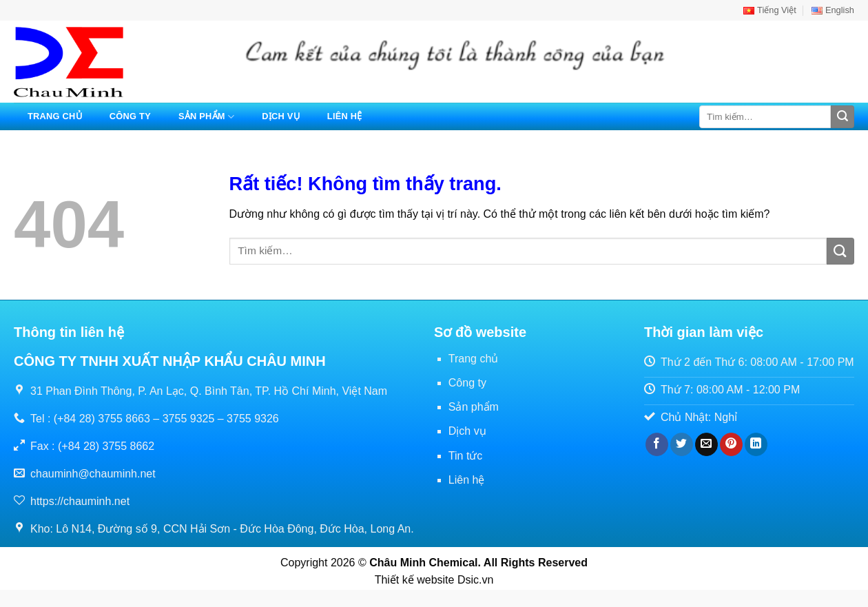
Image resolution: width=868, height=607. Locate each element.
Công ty (130, 116)
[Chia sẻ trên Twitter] (682, 444)
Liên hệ (345, 116)
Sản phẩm (206, 117)
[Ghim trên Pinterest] (731, 444)
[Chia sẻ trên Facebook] (657, 444)
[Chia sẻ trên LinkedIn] (756, 444)
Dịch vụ (281, 116)
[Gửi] (843, 117)
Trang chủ (55, 116)
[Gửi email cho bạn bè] (706, 444)
